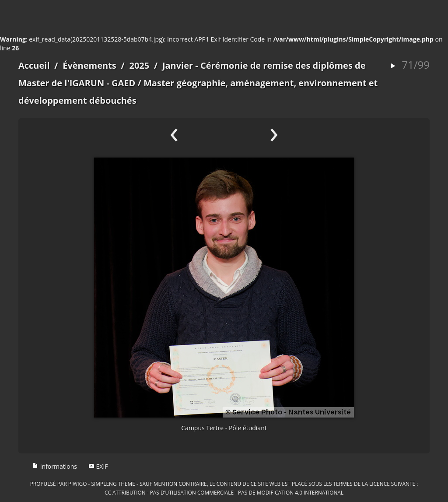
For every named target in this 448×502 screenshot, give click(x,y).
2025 (139, 65)
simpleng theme (113, 484)
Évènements (89, 65)
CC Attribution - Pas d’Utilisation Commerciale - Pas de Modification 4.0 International (224, 492)
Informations (55, 466)
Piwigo (78, 484)
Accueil (34, 65)
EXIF (98, 466)
